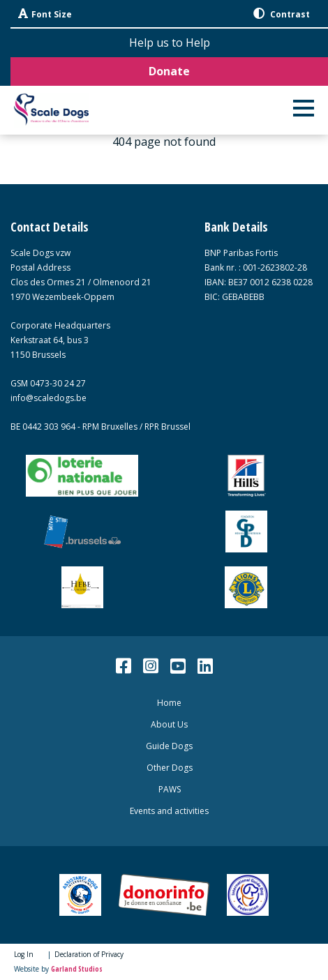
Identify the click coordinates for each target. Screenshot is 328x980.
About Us (169, 724)
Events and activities (169, 811)
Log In (24, 954)
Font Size (45, 14)
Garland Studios (77, 969)
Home (169, 703)
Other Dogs (170, 768)
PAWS (170, 789)
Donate (169, 71)
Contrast (282, 14)
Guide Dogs (169, 746)
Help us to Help (170, 43)
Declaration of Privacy (89, 954)
